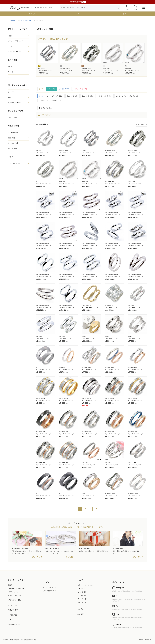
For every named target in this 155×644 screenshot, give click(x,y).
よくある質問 (82, 592)
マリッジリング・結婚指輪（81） (50, 101)
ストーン (11, 72)
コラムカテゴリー (14, 163)
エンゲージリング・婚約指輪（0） (128, 96)
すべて (41, 89)
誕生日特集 (12, 138)
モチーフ (11, 92)
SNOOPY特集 (12, 148)
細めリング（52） (88, 96)
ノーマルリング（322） (55, 96)
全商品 (10, 36)
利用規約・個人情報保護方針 (12, 640)
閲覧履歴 (81, 614)
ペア (78, 14)
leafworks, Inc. (148, 640)
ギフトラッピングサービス (52, 587)
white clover (107, 68)
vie (36, 182)
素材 (9, 97)
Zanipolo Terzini (86, 367)
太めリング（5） (73, 96)
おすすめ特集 (12, 615)
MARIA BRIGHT (109, 182)
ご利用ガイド (82, 589)
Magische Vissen (86, 68)
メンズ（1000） (65, 89)
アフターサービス (84, 596)
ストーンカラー (13, 77)
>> (103, 509)
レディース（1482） (81, 89)
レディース (31, 14)
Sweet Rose (131, 182)
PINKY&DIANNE (86, 305)
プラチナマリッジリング (44, 215)
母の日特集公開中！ (77, 2)
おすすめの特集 (13, 133)
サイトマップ (82, 599)
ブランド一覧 (12, 118)
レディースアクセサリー (16, 41)
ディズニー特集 (13, 143)
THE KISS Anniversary (42, 212)
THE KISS (39, 151)
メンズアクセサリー (15, 52)
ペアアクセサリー (14, 46)
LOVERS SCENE (65, 68)
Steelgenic (62, 367)
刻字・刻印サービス (49, 591)
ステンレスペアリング (111, 70)
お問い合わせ (82, 602)
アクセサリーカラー (15, 103)
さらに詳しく (45, 115)
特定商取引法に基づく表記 (29, 640)
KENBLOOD (42, 68)
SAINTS (84, 336)
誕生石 (10, 67)
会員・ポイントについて (86, 585)
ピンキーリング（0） (105, 96)
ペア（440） (51, 89)
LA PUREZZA (109, 305)
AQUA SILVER (132, 463)
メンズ (124, 14)
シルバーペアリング (45, 70)
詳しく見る (36, 557)
